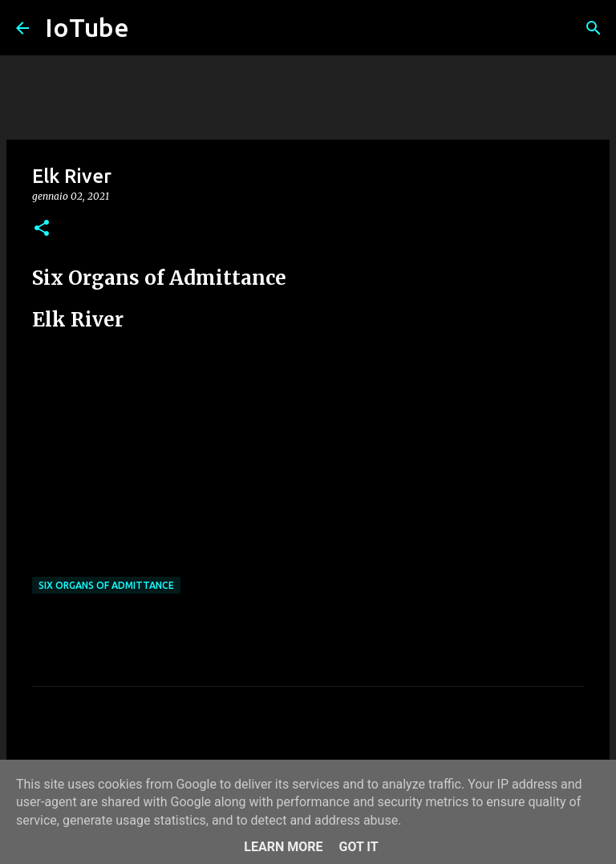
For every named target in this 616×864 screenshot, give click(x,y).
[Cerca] (594, 28)
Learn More (283, 847)
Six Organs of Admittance (106, 585)
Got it (358, 847)
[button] (42, 229)
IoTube (87, 27)
